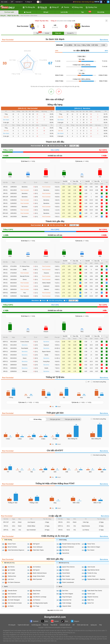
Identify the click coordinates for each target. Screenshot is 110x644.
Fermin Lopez (91, 594)
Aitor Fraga (36, 606)
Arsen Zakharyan (38, 547)
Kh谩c (103, 45)
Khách (44, 300)
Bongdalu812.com (55, 617)
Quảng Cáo (91, 7)
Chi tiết (47, 33)
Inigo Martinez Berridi (93, 570)
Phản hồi (46, 625)
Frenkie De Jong (92, 573)
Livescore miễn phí (65, 625)
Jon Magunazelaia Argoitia (40, 603)
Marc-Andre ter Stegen (94, 547)
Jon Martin (11, 606)
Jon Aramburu (37, 567)
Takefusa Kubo (12, 576)
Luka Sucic (11, 579)
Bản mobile (4, 2)
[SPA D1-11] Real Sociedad (28, 108)
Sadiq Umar (36, 594)
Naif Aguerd (36, 544)
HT (67, 146)
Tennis (65, 7)
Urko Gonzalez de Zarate (15, 603)
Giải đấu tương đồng (56, 146)
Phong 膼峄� (68, 45)
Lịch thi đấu (64, 12)
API (74, 625)
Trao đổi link (54, 625)
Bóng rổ (54, 7)
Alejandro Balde (67, 606)
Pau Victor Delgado (68, 594)
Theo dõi (27, 12)
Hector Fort (90, 603)
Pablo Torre (91, 600)
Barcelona (104, 40)
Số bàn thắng (37, 419)
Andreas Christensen (68, 547)
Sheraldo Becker (12, 591)
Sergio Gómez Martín (39, 576)
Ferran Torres (91, 544)
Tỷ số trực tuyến (9, 12)
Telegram (75, 621)
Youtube (55, 621)
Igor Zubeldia (11, 570)
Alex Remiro (11, 567)
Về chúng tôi (12, 625)
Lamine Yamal (91, 576)
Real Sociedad (8, 40)
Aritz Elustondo (12, 594)
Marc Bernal (66, 550)
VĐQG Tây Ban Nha (13, 16)
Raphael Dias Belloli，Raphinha (96, 579)
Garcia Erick (66, 553)
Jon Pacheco (36, 600)
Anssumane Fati (67, 600)
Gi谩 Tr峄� (95, 45)
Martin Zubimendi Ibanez (40, 573)
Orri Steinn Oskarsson (14, 582)
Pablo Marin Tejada (38, 550)
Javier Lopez (11, 573)
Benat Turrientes (12, 547)
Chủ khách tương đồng (99, 382)
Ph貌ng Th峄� (86, 45)
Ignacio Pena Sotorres (68, 567)
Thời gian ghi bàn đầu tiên (72, 419)
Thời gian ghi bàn (55, 419)
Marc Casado (66, 576)
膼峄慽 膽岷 (60, 45)
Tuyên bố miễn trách (23, 625)
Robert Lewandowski (68, 582)
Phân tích (58, 33)
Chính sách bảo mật (83, 625)
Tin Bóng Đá (29, 7)
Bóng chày (77, 7)
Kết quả (46, 12)
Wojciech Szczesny (93, 597)
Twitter (45, 621)
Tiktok (65, 621)
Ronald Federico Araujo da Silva (71, 544)
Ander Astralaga (67, 603)
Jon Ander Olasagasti (14, 600)
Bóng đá (42, 7)
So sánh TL (70, 33)
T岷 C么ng (77, 45)
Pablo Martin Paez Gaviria (95, 591)
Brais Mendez (37, 591)
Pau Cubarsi (91, 550)
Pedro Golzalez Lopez (68, 579)
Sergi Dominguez (67, 597)
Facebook (34, 621)
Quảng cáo (94, 625)
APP (12, 2)
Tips (86, 12)
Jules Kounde (91, 567)
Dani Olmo (65, 591)
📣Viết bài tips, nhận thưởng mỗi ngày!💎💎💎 (86, 2)
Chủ (45, 146)
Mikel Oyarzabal (37, 579)
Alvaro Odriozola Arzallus (15, 597)
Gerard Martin (66, 573)
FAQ (100, 625)
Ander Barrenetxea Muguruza (16, 550)
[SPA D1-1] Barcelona (82, 108)
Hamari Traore (12, 544)
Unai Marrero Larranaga (40, 597)
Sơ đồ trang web (36, 625)
